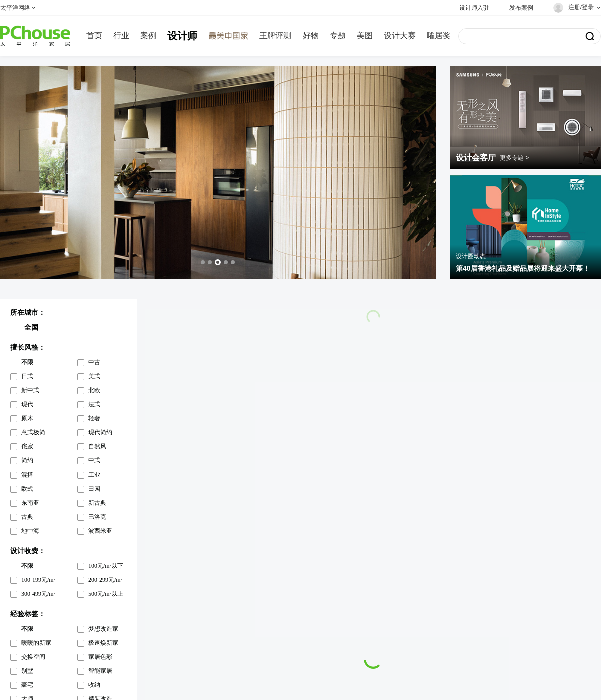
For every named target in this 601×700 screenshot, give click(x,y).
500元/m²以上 (106, 594)
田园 (94, 489)
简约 (27, 460)
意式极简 (33, 432)
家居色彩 (100, 657)
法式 (94, 404)
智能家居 (100, 671)
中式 (94, 460)
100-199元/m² (38, 580)
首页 (94, 35)
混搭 (27, 475)
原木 (27, 418)
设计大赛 (400, 35)
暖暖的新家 (36, 643)
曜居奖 (439, 35)
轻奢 (94, 418)
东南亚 (30, 503)
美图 (365, 35)
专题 (338, 35)
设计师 (182, 36)
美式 (94, 376)
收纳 (94, 685)
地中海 (30, 531)
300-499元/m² (38, 594)
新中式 (30, 390)
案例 (148, 35)
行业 (121, 35)
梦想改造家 (103, 629)
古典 (27, 517)
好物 (311, 35)
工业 (94, 475)
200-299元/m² (105, 580)
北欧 (94, 390)
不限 (27, 362)
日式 (27, 376)
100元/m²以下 (106, 566)
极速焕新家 (103, 643)
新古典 (97, 503)
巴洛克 (97, 517)
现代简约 (100, 432)
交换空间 (33, 657)
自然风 (97, 446)
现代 (27, 404)
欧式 (27, 489)
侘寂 (27, 446)
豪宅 (27, 685)
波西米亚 (100, 531)
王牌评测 (275, 35)
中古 (94, 362)
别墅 (27, 671)
